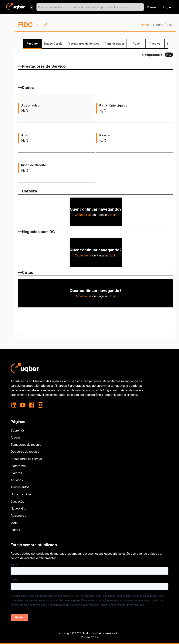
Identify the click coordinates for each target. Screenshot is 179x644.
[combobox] (90, 7)
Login (14, 523)
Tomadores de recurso (26, 445)
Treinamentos (20, 487)
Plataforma (18, 466)
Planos (152, 7)
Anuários (17, 480)
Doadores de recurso (25, 452)
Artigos (15, 437)
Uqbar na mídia (21, 494)
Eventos (16, 473)
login (113, 215)
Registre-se (18, 516)
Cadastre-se (83, 215)
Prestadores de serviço (26, 459)
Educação (18, 501)
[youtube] (23, 405)
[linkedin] (15, 405)
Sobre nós (18, 430)
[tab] (32, 44)
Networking (18, 508)
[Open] (142, 7)
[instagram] (41, 405)
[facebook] (32, 405)
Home (145, 25)
